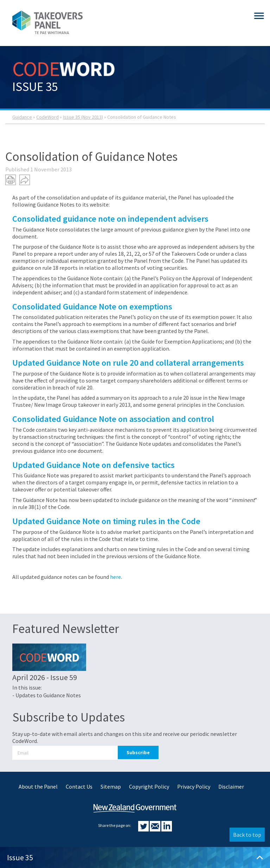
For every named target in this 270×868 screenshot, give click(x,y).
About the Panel (38, 787)
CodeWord (47, 117)
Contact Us (79, 787)
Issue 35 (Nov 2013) (83, 117)
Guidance (22, 117)
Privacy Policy (194, 787)
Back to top (247, 835)
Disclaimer (231, 787)
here (115, 577)
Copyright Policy (149, 787)
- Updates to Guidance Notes (47, 695)
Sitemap (111, 787)
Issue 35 (135, 857)
